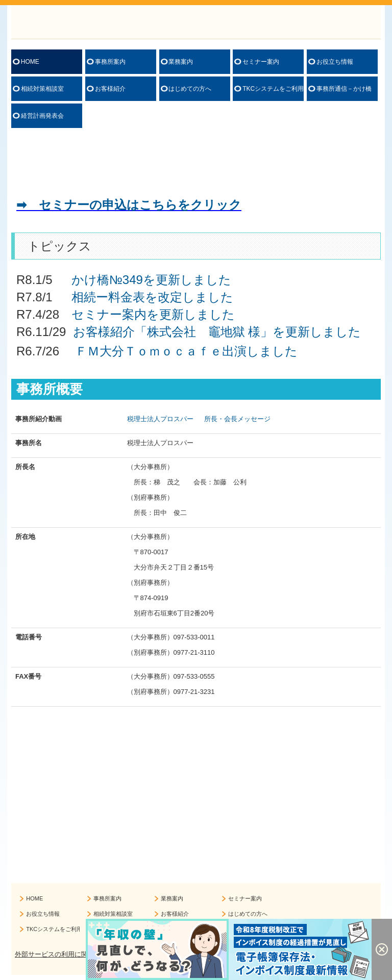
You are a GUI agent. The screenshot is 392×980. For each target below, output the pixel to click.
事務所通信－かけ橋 (344, 89)
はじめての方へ (190, 89)
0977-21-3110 (194, 652)
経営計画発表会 (42, 116)
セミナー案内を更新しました (153, 314)
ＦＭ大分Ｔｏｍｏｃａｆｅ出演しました (186, 351)
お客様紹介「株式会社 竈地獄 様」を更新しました (217, 332)
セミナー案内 (261, 62)
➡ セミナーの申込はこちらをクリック (129, 205)
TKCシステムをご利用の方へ (273, 89)
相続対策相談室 (42, 89)
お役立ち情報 (335, 62)
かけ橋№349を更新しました (151, 280)
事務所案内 (110, 62)
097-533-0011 (194, 637)
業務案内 (181, 62)
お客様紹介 (110, 89)
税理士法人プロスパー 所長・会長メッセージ (199, 419)
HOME (30, 62)
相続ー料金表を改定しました (152, 297)
